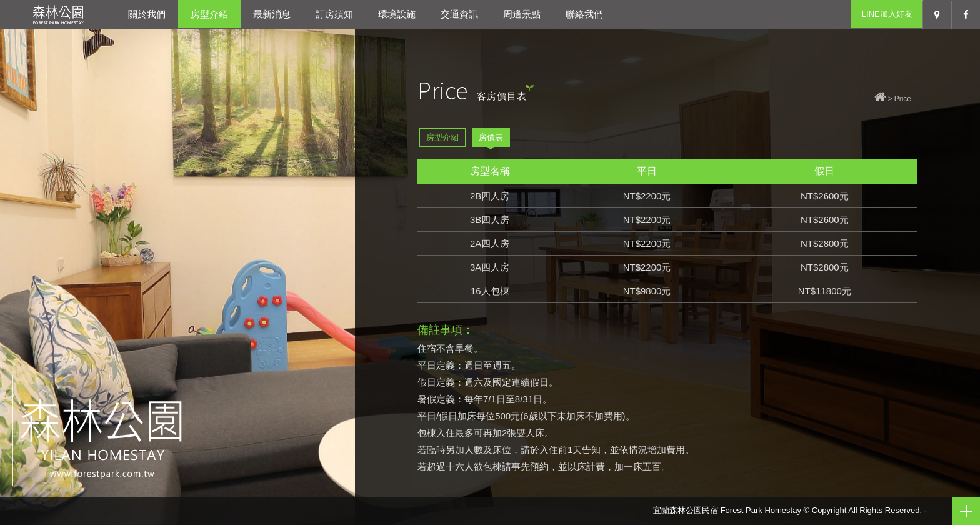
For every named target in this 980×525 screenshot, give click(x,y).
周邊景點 (522, 14)
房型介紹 (209, 14)
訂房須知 (334, 14)
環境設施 (397, 14)
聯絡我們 (584, 14)
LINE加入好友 (887, 14)
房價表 (491, 137)
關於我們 (147, 14)
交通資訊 (459, 14)
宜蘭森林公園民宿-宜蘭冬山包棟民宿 (58, 14)
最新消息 (272, 14)
